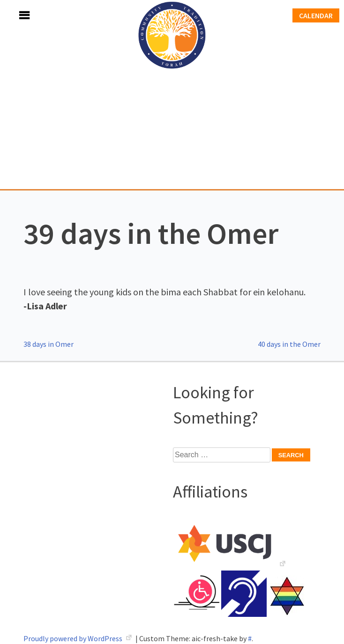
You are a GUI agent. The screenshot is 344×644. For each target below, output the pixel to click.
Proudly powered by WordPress (74, 638)
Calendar (316, 15)
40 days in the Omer (289, 344)
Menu (14, 15)
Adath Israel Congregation (172, 95)
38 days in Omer (49, 344)
